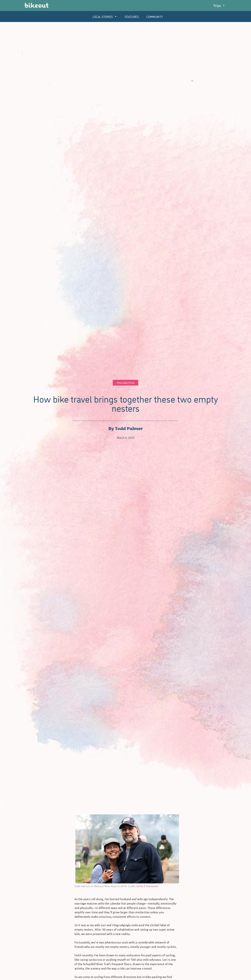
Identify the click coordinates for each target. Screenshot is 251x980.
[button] (219, 6)
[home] (37, 6)
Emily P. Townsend (147, 886)
